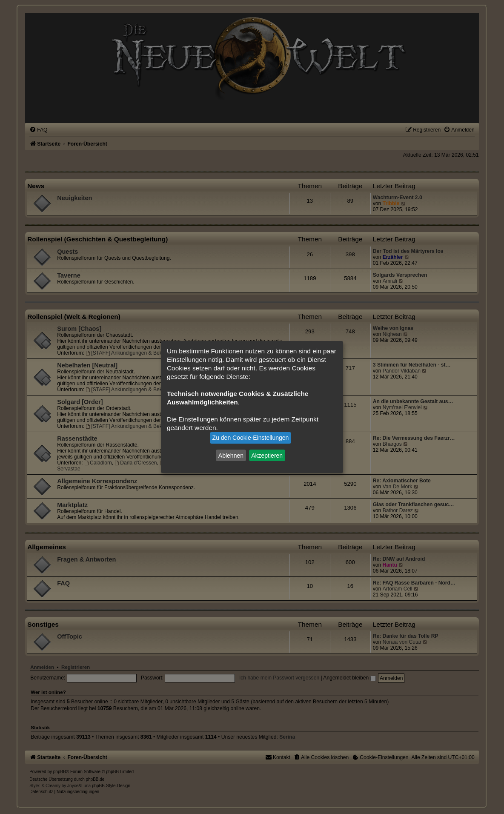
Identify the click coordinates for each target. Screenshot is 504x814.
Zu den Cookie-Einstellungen (251, 438)
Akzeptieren (267, 455)
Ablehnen (231, 455)
